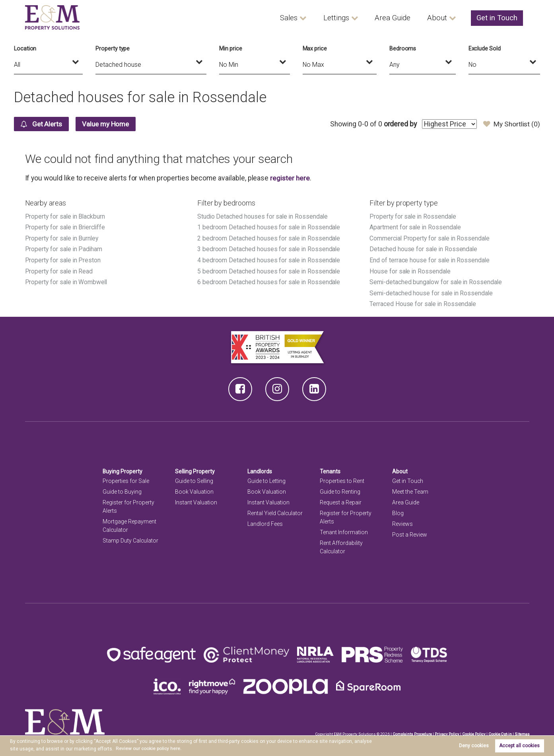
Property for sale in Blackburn (66, 216)
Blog (398, 512)
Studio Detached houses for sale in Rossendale (263, 216)
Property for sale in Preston (63, 259)
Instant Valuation (196, 501)
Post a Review (410, 533)
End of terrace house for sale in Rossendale (430, 259)
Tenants (330, 469)
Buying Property (123, 469)
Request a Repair (341, 501)
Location (25, 48)
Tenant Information (344, 531)
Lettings (344, 18)
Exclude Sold (485, 48)
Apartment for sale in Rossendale (416, 227)
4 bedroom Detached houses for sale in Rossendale (269, 259)
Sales (297, 18)
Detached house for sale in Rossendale (424, 249)
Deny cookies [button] (474, 746)
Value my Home (109, 124)
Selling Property (195, 469)
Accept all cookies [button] (519, 746)
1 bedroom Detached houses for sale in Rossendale (269, 227)
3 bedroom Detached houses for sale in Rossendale (269, 249)
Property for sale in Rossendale (413, 216)
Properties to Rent (342, 479)
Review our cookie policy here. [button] (149, 748)
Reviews (402, 522)
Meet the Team (410, 490)
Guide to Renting (340, 490)
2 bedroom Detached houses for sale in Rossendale (269, 238)
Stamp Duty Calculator (131, 539)
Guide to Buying (122, 490)
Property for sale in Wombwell (67, 281)
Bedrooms (403, 48)
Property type (113, 48)
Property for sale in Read (59, 270)
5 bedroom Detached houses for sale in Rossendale (269, 270)
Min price (231, 48)
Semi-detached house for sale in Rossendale (432, 292)
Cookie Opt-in (499, 732)
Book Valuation (194, 490)
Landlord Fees (265, 522)
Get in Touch (498, 18)
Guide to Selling (194, 479)
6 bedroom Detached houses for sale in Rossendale (269, 281)
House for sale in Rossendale (411, 270)
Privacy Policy (446, 732)
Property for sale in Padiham (64, 249)
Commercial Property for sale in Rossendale (431, 238)
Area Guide (398, 18)
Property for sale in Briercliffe (66, 227)
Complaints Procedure (411, 732)
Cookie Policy (473, 732)
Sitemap (522, 732)
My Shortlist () (511, 124)
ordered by (399, 124)
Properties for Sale (126, 479)
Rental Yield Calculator (275, 512)
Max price (315, 48)
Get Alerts (42, 124)
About (440, 18)
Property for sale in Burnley (62, 238)
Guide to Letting (266, 479)
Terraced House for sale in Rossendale (423, 303)
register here (290, 178)
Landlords (260, 469)
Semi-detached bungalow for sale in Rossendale (437, 281)
